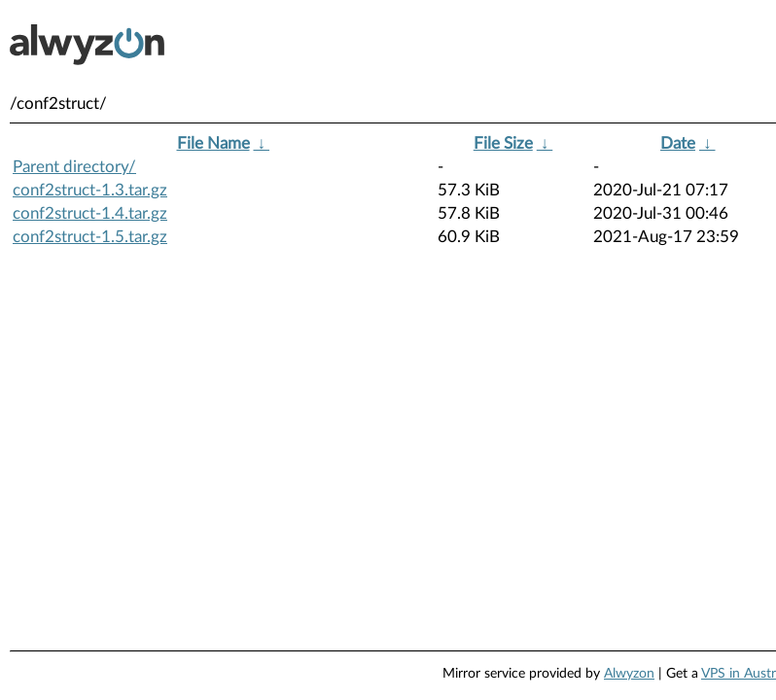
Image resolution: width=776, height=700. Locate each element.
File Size (503, 143)
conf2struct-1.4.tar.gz (90, 213)
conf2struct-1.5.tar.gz (90, 237)
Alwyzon (629, 674)
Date (678, 143)
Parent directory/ (74, 167)
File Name (213, 143)
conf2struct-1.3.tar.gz (90, 190)
